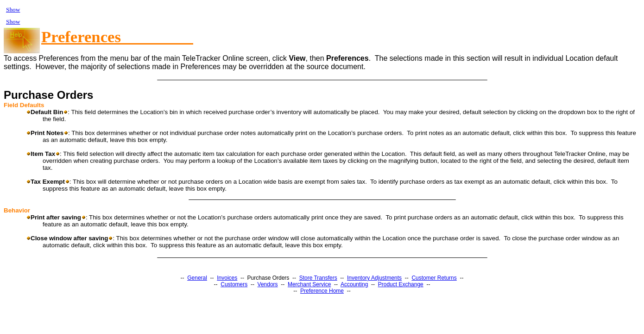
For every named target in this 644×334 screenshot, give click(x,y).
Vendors (268, 284)
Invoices (227, 278)
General (197, 278)
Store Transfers (318, 278)
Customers (234, 284)
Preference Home (322, 291)
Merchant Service (309, 284)
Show (13, 10)
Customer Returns (434, 278)
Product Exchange (401, 284)
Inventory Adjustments (374, 278)
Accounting (354, 284)
